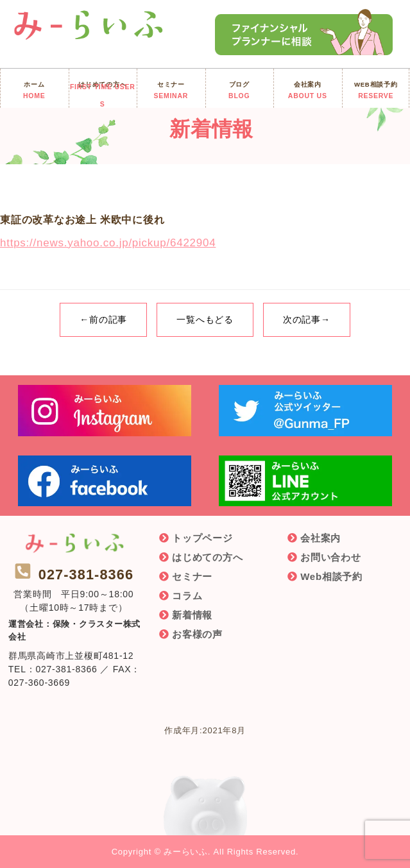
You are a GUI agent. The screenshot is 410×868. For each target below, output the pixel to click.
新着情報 (192, 615)
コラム (187, 596)
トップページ (202, 538)
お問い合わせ (331, 557)
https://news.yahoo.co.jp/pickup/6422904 (108, 243)
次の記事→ (307, 319)
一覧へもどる (205, 319)
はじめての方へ (207, 557)
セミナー (192, 576)
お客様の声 (197, 634)
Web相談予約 (331, 576)
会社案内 (320, 538)
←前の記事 (103, 319)
